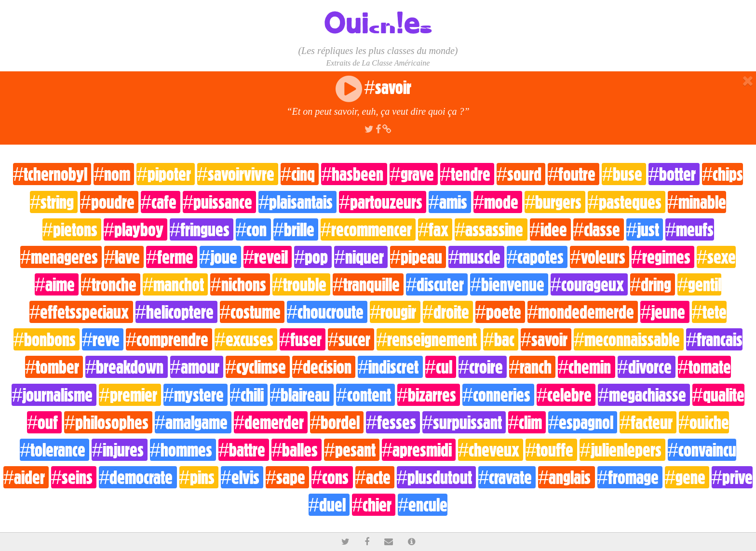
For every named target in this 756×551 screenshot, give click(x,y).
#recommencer (368, 229)
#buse (624, 174)
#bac (500, 339)
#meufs (689, 229)
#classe (599, 229)
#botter (674, 174)
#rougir (395, 312)
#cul (441, 367)
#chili (249, 395)
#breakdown (126, 367)
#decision (324, 367)
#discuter (437, 284)
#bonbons (47, 339)
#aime (57, 284)
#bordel (337, 422)
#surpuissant (464, 422)
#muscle (476, 257)
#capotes (537, 257)
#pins (199, 477)
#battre (244, 450)
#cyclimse (258, 367)
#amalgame (193, 422)
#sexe (716, 257)
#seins (74, 477)
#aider (26, 477)
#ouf (44, 422)
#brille (296, 229)
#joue (220, 257)
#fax (435, 229)
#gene (687, 477)
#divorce (647, 367)
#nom (114, 174)
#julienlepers (622, 450)
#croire (483, 367)
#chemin (586, 367)
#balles (297, 450)
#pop (313, 257)
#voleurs (599, 257)
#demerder (271, 422)
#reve (103, 339)
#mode (498, 202)
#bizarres (429, 395)
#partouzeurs (382, 202)
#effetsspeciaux (81, 312)
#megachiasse (644, 395)
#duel (329, 505)
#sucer (351, 339)
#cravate (507, 477)
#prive (732, 477)
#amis (450, 202)
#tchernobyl (52, 174)
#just (645, 229)
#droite (448, 312)
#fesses (393, 422)
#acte (375, 477)
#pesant (351, 450)
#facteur (648, 422)
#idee (550, 229)
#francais (714, 339)
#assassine (491, 229)
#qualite (718, 395)
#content (365, 395)
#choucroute (327, 312)
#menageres (61, 257)
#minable (697, 202)
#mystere (196, 395)
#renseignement (429, 339)
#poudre (109, 202)
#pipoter (165, 174)
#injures (119, 450)
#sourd (521, 174)
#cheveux (491, 450)
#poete (500, 312)
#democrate (138, 477)
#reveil (268, 257)
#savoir (546, 339)
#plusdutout (436, 477)
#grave (413, 174)
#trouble (301, 284)
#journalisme (54, 395)
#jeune (665, 312)
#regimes (663, 257)
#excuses (246, 339)
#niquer (361, 257)
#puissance (219, 202)
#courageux (589, 284)
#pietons (72, 229)
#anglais (566, 477)
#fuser (303, 339)
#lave (124, 257)
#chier (374, 505)
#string (54, 202)
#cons (332, 477)
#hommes (183, 450)
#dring (653, 284)
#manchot (175, 284)
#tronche (111, 284)
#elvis (242, 477)
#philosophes (108, 422)
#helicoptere (176, 312)
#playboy (135, 229)
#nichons (240, 284)
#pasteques (626, 202)
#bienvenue (509, 284)
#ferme (171, 257)
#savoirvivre (238, 174)
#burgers (555, 202)
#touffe (551, 450)
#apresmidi (419, 450)
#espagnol (583, 422)
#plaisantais (297, 202)
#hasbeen (354, 174)
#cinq (300, 174)
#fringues (202, 229)
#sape (287, 477)
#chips (722, 174)
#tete (709, 312)
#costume (252, 312)
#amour (197, 367)
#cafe (161, 202)
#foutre (574, 174)
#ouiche (704, 422)
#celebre (566, 395)
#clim (527, 422)
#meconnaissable (629, 339)
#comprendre (169, 339)
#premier (130, 395)
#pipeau (418, 257)
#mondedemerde (583, 312)
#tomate (704, 367)
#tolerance (54, 450)
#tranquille (368, 284)
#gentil (699, 284)
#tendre (467, 174)
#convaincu (702, 450)
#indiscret (390, 367)
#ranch (532, 367)
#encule (423, 505)
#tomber (54, 367)
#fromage (630, 477)
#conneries (498, 395)
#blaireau (302, 395)
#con (253, 229)
